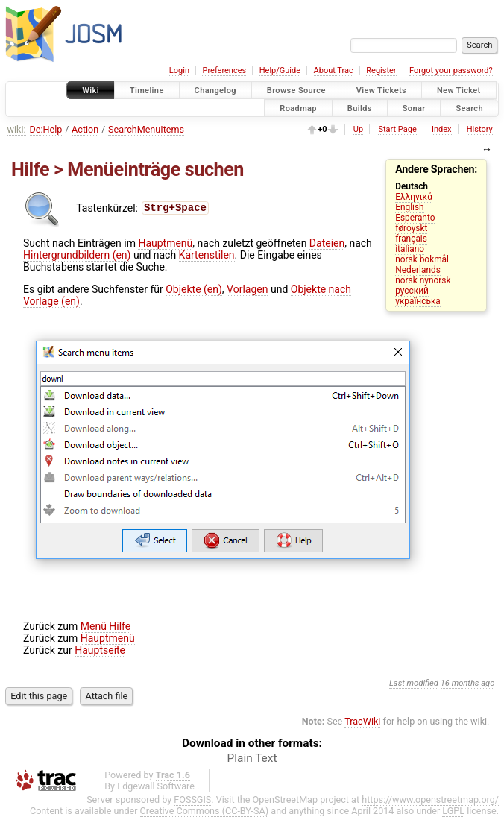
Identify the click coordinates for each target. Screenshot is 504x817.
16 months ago (468, 683)
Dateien (327, 243)
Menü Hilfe (106, 626)
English (409, 207)
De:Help (46, 129)
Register (381, 70)
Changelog (215, 91)
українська (418, 301)
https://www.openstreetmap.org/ (430, 799)
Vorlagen (247, 289)
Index (442, 129)
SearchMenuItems (146, 129)
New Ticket (459, 91)
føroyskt (411, 228)
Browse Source (296, 91)
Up (358, 129)
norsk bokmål (422, 259)
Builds (360, 108)
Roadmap (298, 108)
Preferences (224, 70)
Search (469, 108)
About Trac (334, 70)
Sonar (414, 108)
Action (85, 129)
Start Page (397, 129)
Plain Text (252, 758)
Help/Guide (280, 70)
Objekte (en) (194, 289)
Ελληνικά (414, 197)
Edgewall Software (156, 786)
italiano (410, 249)
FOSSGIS (192, 799)
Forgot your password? (451, 70)
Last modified (414, 683)
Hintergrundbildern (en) (77, 255)
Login (179, 70)
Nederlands (418, 270)
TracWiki (362, 721)
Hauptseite (100, 650)
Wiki (91, 91)
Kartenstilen (207, 255)
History (480, 129)
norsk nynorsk (423, 280)
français (411, 239)
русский (412, 291)
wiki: (17, 129)
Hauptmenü (165, 243)
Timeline (147, 91)
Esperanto (415, 218)
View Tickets (381, 91)
